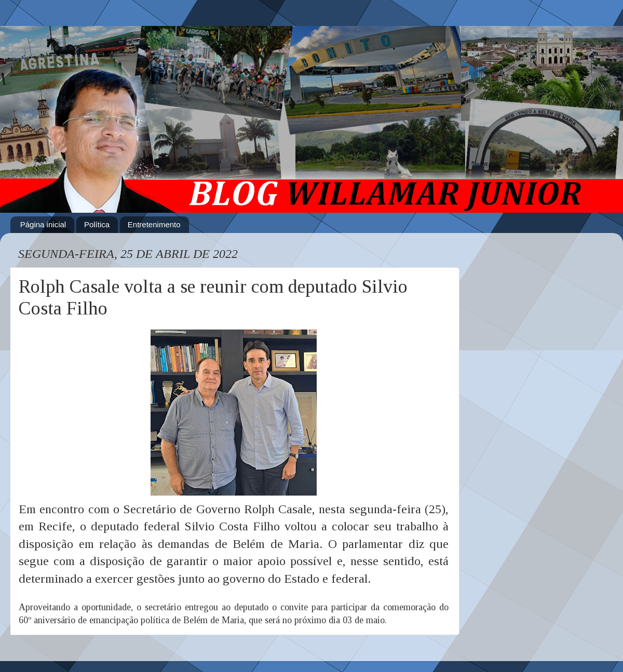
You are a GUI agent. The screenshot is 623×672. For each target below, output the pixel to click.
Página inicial (43, 224)
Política (97, 224)
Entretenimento (154, 224)
